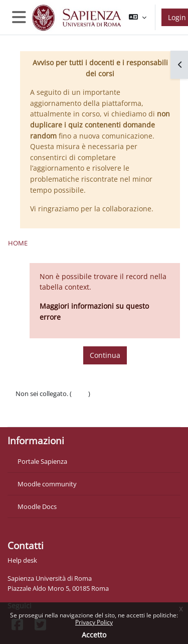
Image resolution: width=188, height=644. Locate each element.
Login (80, 394)
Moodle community (47, 484)
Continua (105, 355)
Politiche (28, 404)
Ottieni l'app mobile (45, 414)
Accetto (94, 635)
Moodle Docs (37, 506)
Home (18, 243)
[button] (138, 17)
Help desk (22, 560)
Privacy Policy (94, 622)
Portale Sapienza (42, 461)
